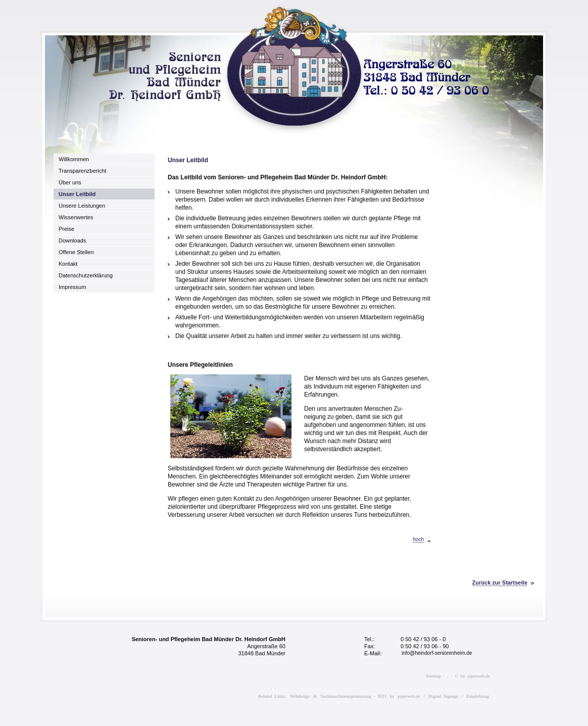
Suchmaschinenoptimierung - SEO (353, 696)
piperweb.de (409, 696)
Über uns (70, 182)
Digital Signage (443, 696)
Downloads (72, 240)
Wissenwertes (76, 217)
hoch (418, 539)
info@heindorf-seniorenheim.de (437, 653)
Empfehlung (478, 696)
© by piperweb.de (472, 676)
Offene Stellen (76, 252)
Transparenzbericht (82, 171)
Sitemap (433, 676)
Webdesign (300, 696)
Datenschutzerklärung (86, 275)
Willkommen (74, 159)
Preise (66, 229)
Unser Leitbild (77, 194)
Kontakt (68, 264)
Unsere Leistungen (82, 206)
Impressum (72, 287)
